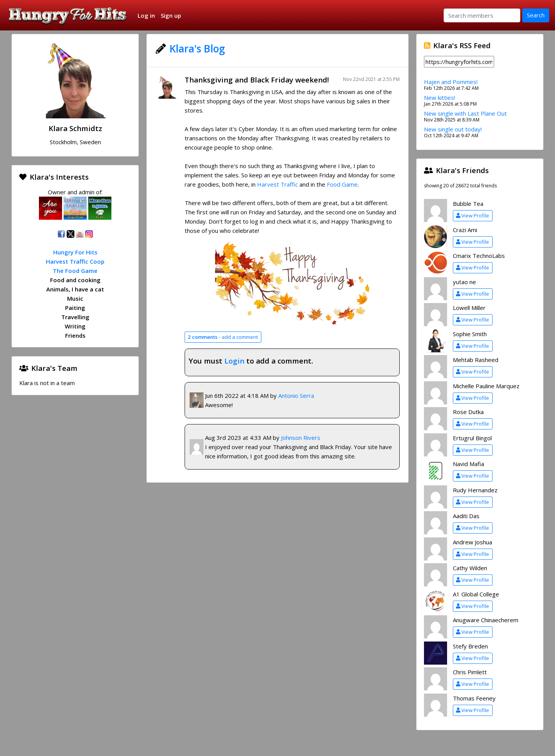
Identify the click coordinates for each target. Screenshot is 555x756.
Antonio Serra (296, 396)
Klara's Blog (197, 49)
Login (234, 361)
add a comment (223, 337)
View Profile (473, 216)
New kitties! (440, 98)
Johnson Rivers (301, 438)
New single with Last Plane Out (465, 113)
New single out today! (453, 129)
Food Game (342, 184)
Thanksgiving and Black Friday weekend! (257, 80)
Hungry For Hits (75, 252)
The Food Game (75, 271)
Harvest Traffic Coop (75, 261)
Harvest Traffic (277, 184)
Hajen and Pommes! (451, 82)
